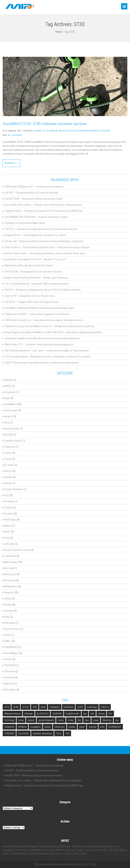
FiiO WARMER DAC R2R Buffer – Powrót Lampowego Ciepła (36, 217)
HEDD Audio (10, 520)
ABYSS (8, 386)
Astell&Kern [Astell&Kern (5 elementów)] (55, 707)
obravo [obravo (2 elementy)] (48, 727)
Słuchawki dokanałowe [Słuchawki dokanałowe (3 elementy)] (42, 734)
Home (59, 32)
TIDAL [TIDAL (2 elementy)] (59, 734)
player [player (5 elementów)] (82, 727)
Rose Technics (12, 629)
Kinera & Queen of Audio (17, 550)
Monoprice (10, 574)
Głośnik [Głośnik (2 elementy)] (31, 720)
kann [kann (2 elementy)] (87, 720)
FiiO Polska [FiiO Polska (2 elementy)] (9, 720)
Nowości (9, 592)
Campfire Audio (12, 441)
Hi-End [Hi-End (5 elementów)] (61, 720)
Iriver (7, 538)
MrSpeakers (11, 586)
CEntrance (10, 447)
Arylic (7, 398)
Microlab (9, 568)
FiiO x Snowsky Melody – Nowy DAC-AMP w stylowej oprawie (37, 284)
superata (38, 131)
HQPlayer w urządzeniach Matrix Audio (25, 223)
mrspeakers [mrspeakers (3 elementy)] (36, 727)
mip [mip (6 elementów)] (117, 720)
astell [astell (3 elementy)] (43, 707)
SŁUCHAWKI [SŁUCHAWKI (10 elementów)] (24, 734)
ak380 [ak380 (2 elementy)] (16, 707)
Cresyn (8, 459)
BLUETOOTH (68, 131)
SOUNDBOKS (11, 647)
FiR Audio (9, 501)
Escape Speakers (14, 489)
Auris (7, 422)
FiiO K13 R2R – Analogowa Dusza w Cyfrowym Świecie (33, 272)
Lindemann (10, 556)
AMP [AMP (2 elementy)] (35, 707)
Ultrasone (9, 671)
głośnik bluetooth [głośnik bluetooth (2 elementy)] (46, 720)
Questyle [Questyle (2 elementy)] (92, 727)
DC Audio (9, 465)
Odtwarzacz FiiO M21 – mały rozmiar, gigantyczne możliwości (37, 314)
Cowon (8, 453)
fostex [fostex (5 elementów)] (21, 720)
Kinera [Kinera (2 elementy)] (96, 720)
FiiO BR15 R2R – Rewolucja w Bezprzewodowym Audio (34, 199)
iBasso (8, 526)
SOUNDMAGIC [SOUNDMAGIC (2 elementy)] (115, 727)
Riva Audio (10, 623)
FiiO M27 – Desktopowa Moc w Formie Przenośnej (31, 193)
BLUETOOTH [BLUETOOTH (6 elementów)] (43, 714)
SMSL (7, 641)
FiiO (6, 495)
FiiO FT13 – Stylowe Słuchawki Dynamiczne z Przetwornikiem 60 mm (41, 229)
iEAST (7, 532)
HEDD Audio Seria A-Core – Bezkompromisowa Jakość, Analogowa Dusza (44, 320)
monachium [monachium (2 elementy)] (9, 727)
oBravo (8, 599)
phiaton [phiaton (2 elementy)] (72, 727)
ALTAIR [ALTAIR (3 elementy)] (26, 707)
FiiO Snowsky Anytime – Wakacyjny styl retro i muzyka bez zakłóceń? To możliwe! (48, 357)
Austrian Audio (12, 429)
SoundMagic (52, 131)
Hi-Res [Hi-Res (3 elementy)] (71, 720)
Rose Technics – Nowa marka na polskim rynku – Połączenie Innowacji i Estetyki (47, 247)
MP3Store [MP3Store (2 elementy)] (22, 727)
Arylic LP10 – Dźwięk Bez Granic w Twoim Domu (30, 296)
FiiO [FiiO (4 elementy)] (110, 714)
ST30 (102, 131)
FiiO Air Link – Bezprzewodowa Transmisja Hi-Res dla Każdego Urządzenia (44, 241)
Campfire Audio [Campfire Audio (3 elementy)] (72, 714)
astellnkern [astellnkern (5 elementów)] (68, 707)
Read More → (11, 163)
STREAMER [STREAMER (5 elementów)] (9, 734)
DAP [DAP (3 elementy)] (92, 714)
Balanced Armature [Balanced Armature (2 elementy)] (12, 714)
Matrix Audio (11, 562)
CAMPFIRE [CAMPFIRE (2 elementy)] (57, 714)
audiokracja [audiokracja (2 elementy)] (92, 707)
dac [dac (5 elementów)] (85, 714)
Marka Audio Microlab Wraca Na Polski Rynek (29, 266)
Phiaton (8, 605)
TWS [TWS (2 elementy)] (67, 734)
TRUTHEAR (10, 665)
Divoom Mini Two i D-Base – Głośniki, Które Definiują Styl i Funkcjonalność (43, 205)
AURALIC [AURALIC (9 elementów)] (105, 707)
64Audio (9, 380)
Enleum (8, 483)
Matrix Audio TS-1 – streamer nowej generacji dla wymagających (39, 344)
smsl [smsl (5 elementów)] (102, 727)
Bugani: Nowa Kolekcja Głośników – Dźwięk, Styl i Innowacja (36, 278)
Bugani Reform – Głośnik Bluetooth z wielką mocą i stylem (35, 235)
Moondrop (10, 580)
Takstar (8, 659)
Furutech (9, 514)
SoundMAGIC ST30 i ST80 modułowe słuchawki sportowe (45, 124)
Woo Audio (10, 690)
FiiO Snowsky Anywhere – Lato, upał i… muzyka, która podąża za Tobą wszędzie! (47, 351)
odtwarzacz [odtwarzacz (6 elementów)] (60, 727)
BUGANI (8, 435)
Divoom (8, 471)
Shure (7, 635)
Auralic (8, 416)
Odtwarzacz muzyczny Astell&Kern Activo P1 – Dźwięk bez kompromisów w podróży (49, 326)
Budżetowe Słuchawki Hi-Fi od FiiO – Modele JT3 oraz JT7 (35, 259)
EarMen (8, 477)
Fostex (8, 507)
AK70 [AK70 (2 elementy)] (7, 707)
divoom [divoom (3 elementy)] (101, 714)
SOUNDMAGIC (93, 131)
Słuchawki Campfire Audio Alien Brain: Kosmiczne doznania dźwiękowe (42, 338)
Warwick (9, 684)
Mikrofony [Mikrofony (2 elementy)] (107, 720)
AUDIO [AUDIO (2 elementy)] (80, 707)
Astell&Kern (11, 404)
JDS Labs (9, 544)
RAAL (7, 617)
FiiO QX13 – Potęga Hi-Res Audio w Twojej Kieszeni (32, 302)
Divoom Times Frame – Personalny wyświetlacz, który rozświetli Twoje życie (45, 253)
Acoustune (10, 392)
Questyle (9, 611)
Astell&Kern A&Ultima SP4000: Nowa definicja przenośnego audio (39, 308)
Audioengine (11, 410)
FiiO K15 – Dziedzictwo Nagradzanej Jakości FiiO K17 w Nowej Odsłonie (43, 290)
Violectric (9, 677)
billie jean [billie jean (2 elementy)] (29, 714)
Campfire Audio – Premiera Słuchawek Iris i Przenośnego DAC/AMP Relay (44, 211)
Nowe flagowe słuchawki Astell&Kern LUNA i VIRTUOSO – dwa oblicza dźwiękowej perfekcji (54, 332)
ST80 (107, 131)
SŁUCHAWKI (80, 131)
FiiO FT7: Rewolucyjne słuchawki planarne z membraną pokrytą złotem (42, 363)
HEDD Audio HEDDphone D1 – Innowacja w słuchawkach (34, 187)
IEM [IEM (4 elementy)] (79, 720)
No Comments (15, 135)
